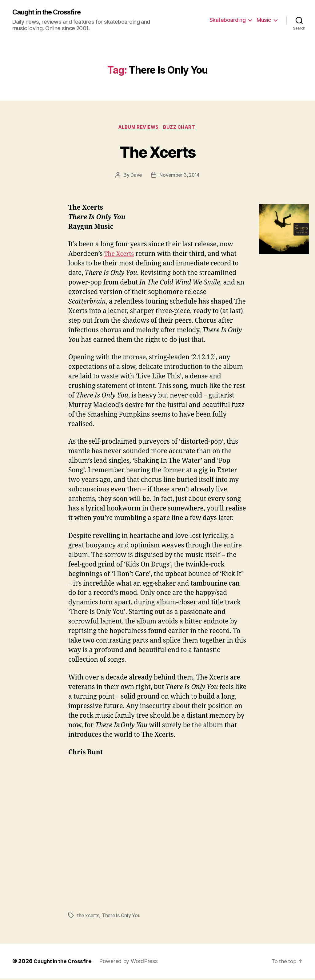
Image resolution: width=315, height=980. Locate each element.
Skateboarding (228, 20)
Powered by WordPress (132, 963)
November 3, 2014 (180, 176)
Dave (135, 176)
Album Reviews (138, 128)
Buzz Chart (181, 128)
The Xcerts (157, 152)
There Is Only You (123, 917)
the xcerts (88, 917)
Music (264, 20)
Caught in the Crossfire (51, 12)
